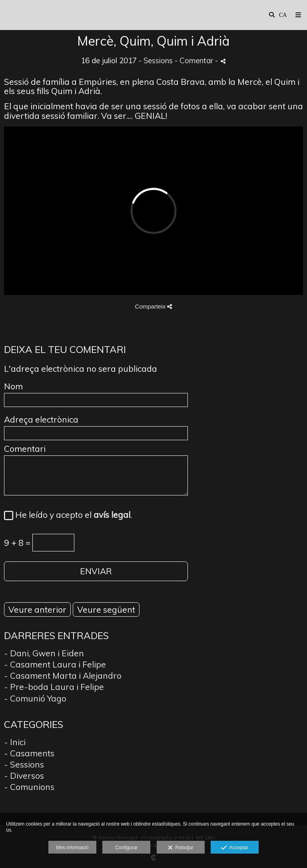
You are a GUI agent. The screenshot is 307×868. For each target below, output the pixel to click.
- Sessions (24, 764)
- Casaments (29, 753)
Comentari (25, 449)
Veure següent (106, 609)
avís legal (112, 515)
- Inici (15, 742)
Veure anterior (37, 609)
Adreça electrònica (41, 420)
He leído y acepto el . (72, 515)
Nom (13, 386)
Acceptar (234, 848)
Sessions (158, 60)
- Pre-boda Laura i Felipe (54, 687)
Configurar (126, 848)
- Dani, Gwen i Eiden (44, 653)
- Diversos (24, 776)
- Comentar (195, 60)
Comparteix (154, 306)
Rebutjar (181, 848)
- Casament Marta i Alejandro (63, 676)
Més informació (72, 848)
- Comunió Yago (35, 698)
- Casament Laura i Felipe (55, 664)
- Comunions (29, 787)
